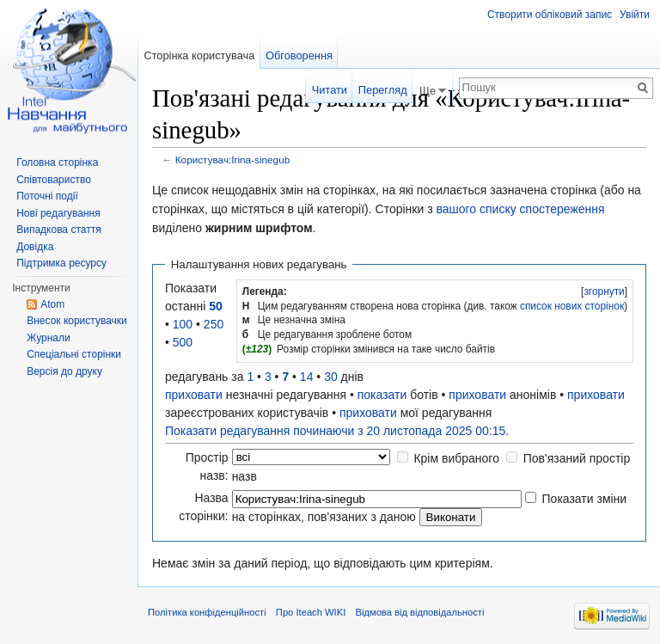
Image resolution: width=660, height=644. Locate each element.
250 (214, 324)
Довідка (35, 247)
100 (183, 324)
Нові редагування (58, 213)
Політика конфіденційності (207, 612)
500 (183, 342)
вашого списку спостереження (520, 209)
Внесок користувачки (77, 321)
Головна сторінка (57, 163)
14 (307, 377)
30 (331, 377)
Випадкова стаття (58, 230)
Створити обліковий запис (550, 15)
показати (382, 395)
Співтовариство (54, 180)
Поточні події (47, 196)
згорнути (604, 291)
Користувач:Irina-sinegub (232, 159)
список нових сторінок (572, 306)
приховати (194, 395)
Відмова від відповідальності (419, 612)
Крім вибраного (456, 458)
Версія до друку (64, 371)
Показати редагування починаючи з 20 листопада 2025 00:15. (337, 431)
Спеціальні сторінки (74, 354)
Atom (52, 304)
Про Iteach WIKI (311, 612)
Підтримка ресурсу (61, 263)
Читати (330, 90)
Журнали (49, 338)
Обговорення (299, 55)
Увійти (635, 15)
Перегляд (383, 90)
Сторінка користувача (199, 55)
